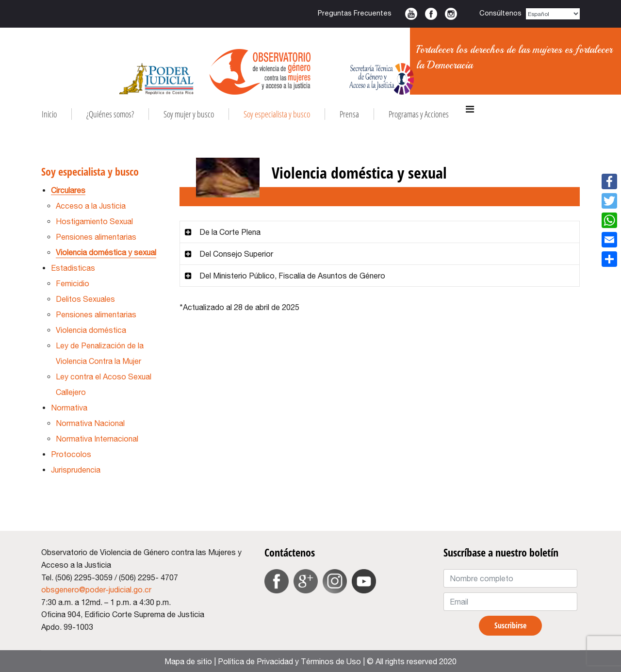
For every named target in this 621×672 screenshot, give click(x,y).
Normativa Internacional (97, 439)
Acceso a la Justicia (91, 206)
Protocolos (71, 454)
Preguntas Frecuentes (355, 13)
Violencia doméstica (91, 330)
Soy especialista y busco (277, 114)
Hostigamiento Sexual (94, 221)
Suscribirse (510, 625)
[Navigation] (470, 109)
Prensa (349, 114)
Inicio (49, 114)
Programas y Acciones (419, 114)
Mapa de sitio (188, 661)
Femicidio (73, 283)
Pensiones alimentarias (96, 237)
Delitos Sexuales (85, 299)
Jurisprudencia (76, 470)
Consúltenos (500, 13)
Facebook (431, 14)
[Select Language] (553, 14)
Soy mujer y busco (189, 114)
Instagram (451, 14)
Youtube (411, 14)
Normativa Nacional (90, 423)
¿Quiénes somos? (110, 114)
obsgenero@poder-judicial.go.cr (96, 590)
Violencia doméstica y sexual (106, 252)
